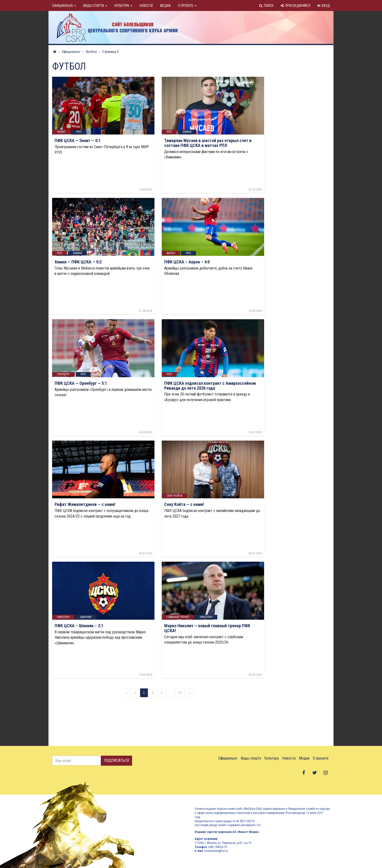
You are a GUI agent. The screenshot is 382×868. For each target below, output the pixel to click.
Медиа (165, 6)
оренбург (63, 375)
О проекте (187, 6)
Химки (187, 132)
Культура (123, 6)
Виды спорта (95, 6)
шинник (86, 617)
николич (63, 617)
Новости (146, 6)
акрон (171, 253)
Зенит (61, 132)
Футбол (91, 52)
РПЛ (79, 132)
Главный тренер (178, 617)
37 (180, 693)
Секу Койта (174, 496)
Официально (64, 6)
